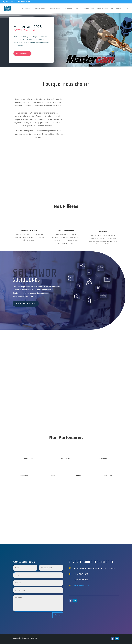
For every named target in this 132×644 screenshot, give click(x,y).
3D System (103, 458)
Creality (80, 475)
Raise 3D (52, 475)
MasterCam (66, 458)
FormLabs (24, 475)
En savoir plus (26, 303)
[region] (66, 41)
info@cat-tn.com (81, 585)
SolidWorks (29, 458)
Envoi (58, 615)
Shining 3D (108, 475)
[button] (53, 69)
